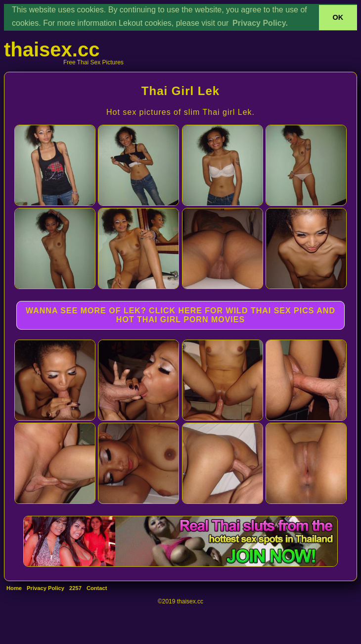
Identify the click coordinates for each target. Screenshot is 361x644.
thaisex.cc (52, 50)
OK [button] (338, 17)
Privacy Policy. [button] (260, 23)
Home (14, 588)
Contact (97, 588)
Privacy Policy (45, 588)
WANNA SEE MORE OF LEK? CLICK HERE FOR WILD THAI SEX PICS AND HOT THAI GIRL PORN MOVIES (180, 315)
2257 (75, 588)
